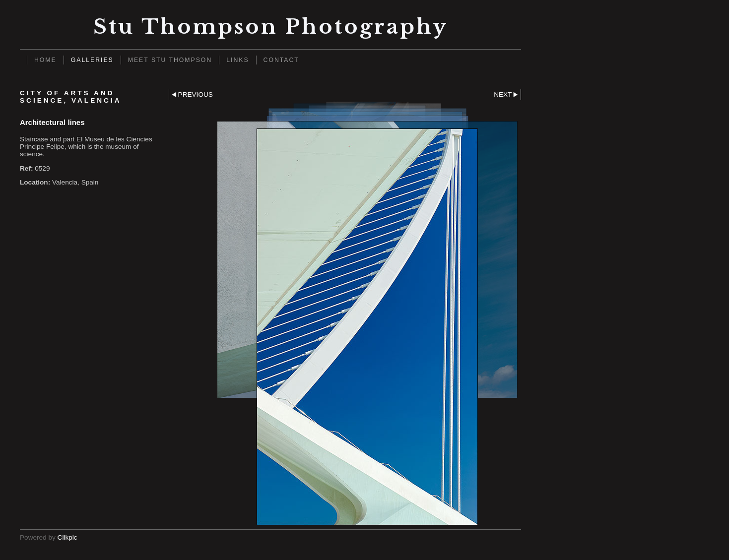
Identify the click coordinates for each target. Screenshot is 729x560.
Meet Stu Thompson (170, 60)
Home (45, 60)
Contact (281, 60)
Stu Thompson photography (271, 27)
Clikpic (67, 537)
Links (237, 60)
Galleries (92, 60)
